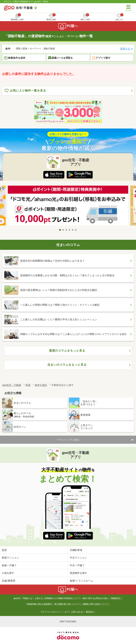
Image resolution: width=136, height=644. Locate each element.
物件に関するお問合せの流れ (95, 598)
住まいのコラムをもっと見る (67, 365)
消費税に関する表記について (95, 604)
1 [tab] (60, 230)
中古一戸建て (77, 565)
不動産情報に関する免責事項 (39, 604)
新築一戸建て (9, 565)
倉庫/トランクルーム (81, 581)
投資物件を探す (78, 573)
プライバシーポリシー (50, 612)
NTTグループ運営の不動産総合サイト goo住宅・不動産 (26, 1)
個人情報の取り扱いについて (67, 604)
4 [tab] (70, 230)
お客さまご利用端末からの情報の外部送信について (57, 598)
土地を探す (8, 573)
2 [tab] (63, 230)
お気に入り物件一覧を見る (25, 91)
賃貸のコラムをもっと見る (67, 351)
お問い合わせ (77, 612)
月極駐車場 (76, 550)
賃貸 (4, 550)
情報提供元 (116, 598)
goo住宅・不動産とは (23, 598)
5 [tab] (73, 230)
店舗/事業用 (8, 581)
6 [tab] (76, 230)
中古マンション (78, 558)
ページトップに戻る (68, 440)
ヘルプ (66, 612)
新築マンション (10, 558)
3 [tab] (66, 230)
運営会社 (90, 612)
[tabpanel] (68, 206)
